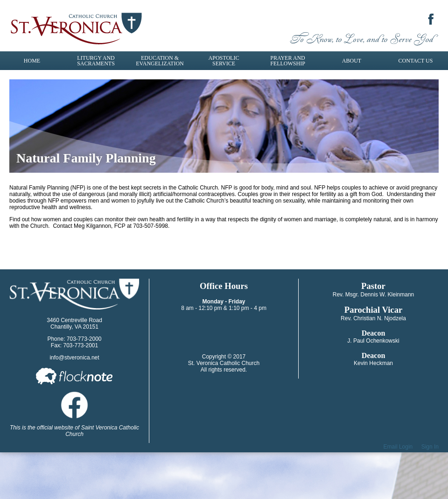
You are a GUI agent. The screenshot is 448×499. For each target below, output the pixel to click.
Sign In (430, 447)
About (352, 61)
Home (32, 61)
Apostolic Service (224, 61)
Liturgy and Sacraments (96, 61)
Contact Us (416, 61)
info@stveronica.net (74, 358)
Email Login (398, 447)
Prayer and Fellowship (288, 61)
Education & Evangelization (160, 61)
